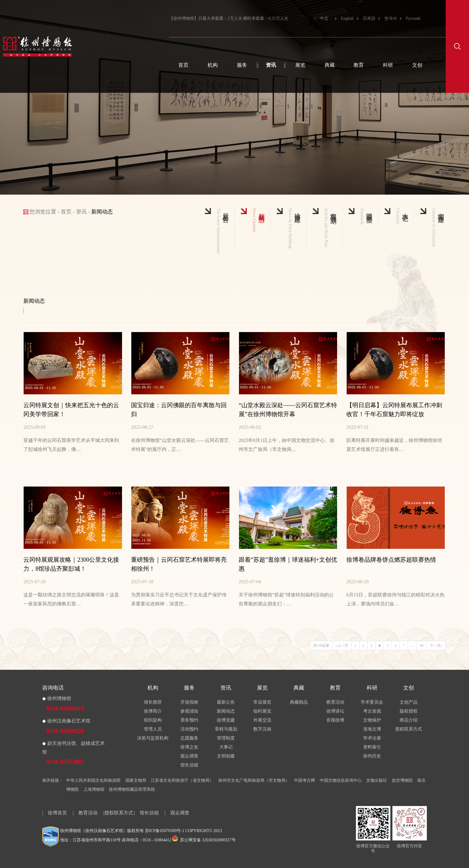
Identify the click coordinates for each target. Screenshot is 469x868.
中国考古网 (304, 780)
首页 (183, 65)
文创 (417, 65)
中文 (324, 18)
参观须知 (189, 711)
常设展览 (262, 702)
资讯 (271, 65)
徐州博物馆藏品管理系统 (132, 789)
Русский (413, 18)
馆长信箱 (189, 765)
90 (422, 646)
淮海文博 (372, 729)
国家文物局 (136, 780)
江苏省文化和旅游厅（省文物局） (182, 780)
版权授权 (409, 711)
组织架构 (153, 720)
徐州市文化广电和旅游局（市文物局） (254, 780)
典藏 (330, 65)
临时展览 (262, 711)
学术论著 (372, 738)
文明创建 (226, 756)
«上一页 (342, 646)
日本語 (369, 18)
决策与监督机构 (153, 738)
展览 (300, 65)
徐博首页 (57, 813)
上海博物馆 (94, 789)
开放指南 (189, 702)
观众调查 (189, 756)
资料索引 (372, 747)
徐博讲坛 (335, 711)
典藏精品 (299, 702)
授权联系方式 (409, 729)
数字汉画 (262, 729)
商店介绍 (409, 720)
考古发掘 (372, 711)
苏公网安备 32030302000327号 (204, 840)
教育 (359, 65)
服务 (242, 65)
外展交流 (262, 720)
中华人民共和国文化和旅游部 (93, 780)
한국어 (391, 18)
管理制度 (226, 738)
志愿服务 (189, 738)
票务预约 (189, 720)
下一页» (436, 646)
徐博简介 (153, 711)
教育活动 (335, 702)
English (347, 18)
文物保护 (372, 720)
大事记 (226, 747)
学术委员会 (372, 702)
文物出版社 (377, 780)
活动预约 (189, 729)
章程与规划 (226, 729)
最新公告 (226, 702)
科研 (388, 65)
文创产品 (409, 702)
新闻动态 (226, 711)
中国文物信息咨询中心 (341, 780)
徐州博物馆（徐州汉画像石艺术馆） (94, 831)
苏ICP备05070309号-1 (165, 831)
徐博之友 (189, 747)
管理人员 (153, 729)
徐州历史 (372, 756)
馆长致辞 (153, 702)
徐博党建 (226, 720)
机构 (213, 65)
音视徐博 (335, 720)
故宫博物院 (402, 780)
